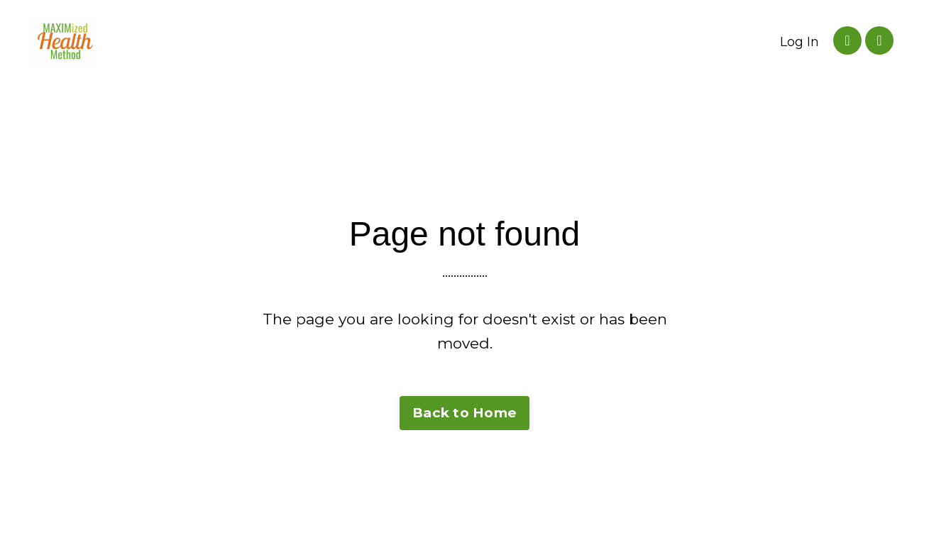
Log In (799, 42)
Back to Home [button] (464, 413)
